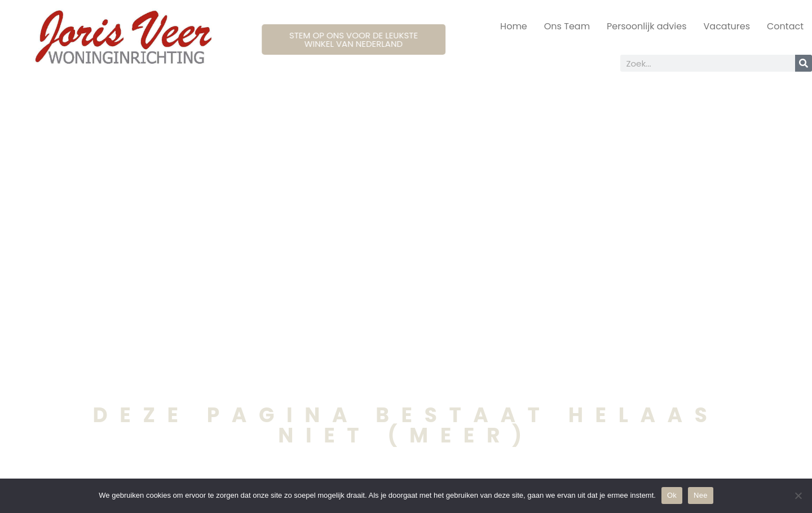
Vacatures (727, 26)
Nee (701, 495)
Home (514, 26)
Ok (672, 495)
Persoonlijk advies (646, 26)
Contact (785, 26)
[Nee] (798, 496)
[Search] (804, 63)
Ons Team (567, 26)
